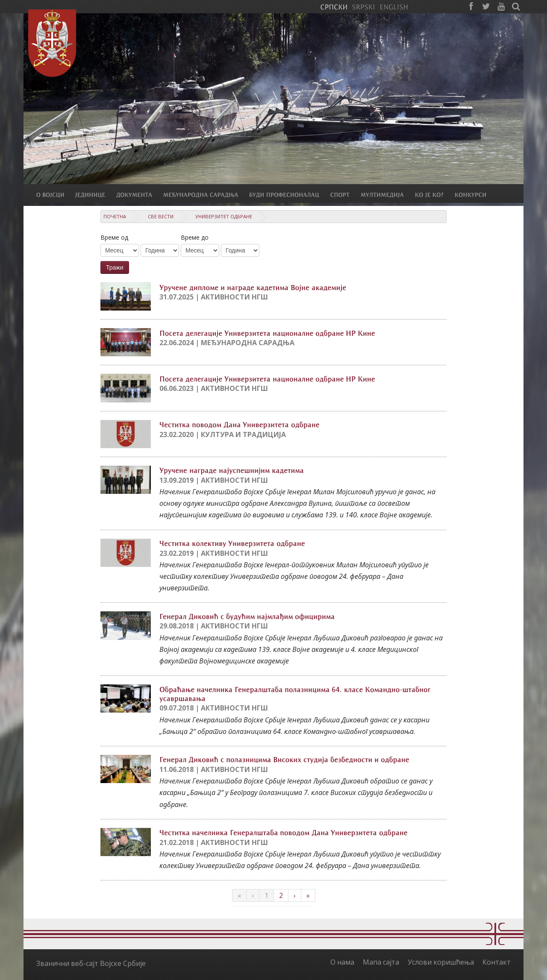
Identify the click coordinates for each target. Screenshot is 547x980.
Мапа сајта (381, 962)
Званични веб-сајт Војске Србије (91, 963)
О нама (342, 962)
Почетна (115, 216)
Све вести (161, 216)
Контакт (497, 962)
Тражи (115, 267)
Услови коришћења (441, 962)
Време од (114, 237)
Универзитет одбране (224, 216)
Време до (195, 237)
